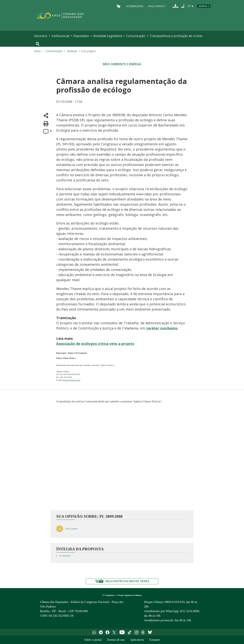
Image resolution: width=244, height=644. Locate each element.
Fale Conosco (157, 6)
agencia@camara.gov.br (71, 380)
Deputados (81, 36)
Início (37, 51)
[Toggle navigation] (38, 44)
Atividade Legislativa (108, 36)
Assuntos (41, 36)
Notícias (72, 51)
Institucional (60, 36)
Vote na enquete (71, 529)
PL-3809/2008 (65, 556)
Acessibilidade (135, 6)
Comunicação (136, 36)
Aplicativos (137, 640)
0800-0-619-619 (175, 602)
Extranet (155, 640)
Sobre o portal (93, 640)
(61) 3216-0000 (189, 611)
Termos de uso (116, 640)
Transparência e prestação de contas (176, 36)
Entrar (203, 6)
